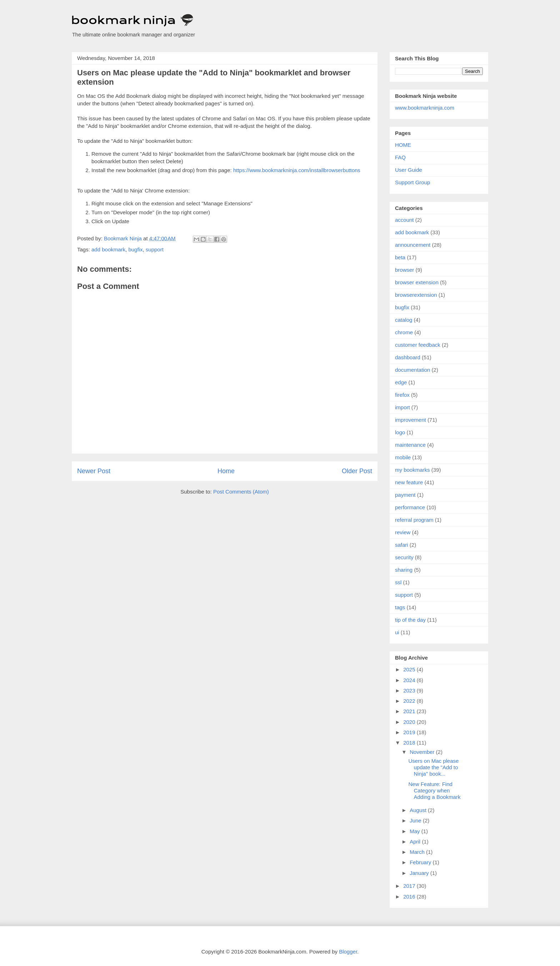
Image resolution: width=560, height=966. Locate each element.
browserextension (416, 295)
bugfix (135, 249)
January (420, 873)
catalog (404, 320)
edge (401, 382)
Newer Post (94, 471)
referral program (414, 520)
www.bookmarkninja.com (425, 108)
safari (402, 545)
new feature (409, 482)
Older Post (357, 471)
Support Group (412, 182)
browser (404, 270)
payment (405, 495)
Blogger (348, 952)
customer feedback (418, 345)
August (419, 810)
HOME (403, 145)
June (416, 820)
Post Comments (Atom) (241, 492)
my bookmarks (412, 470)
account (404, 220)
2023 (410, 690)
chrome (404, 332)
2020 (410, 722)
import (402, 407)
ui (397, 632)
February (421, 862)
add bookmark (108, 249)
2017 (410, 886)
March (418, 852)
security (404, 557)
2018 (410, 743)
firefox (402, 395)
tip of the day (410, 620)
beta (400, 257)
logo (400, 432)
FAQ (400, 157)
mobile (403, 457)
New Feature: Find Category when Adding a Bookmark (435, 790)
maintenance (410, 445)
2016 (410, 897)
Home (226, 471)
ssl (398, 582)
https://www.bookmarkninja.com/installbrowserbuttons (297, 170)
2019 (410, 732)
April (416, 842)
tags (400, 607)
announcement (413, 245)
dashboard (408, 357)
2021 (410, 711)
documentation (412, 370)
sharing (404, 570)
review (403, 532)
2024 (410, 680)
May (416, 831)
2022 (410, 701)
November (423, 752)
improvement (411, 420)
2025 (410, 669)
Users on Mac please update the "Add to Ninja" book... (434, 767)
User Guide (409, 170)
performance (410, 507)
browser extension (417, 282)
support (155, 249)
